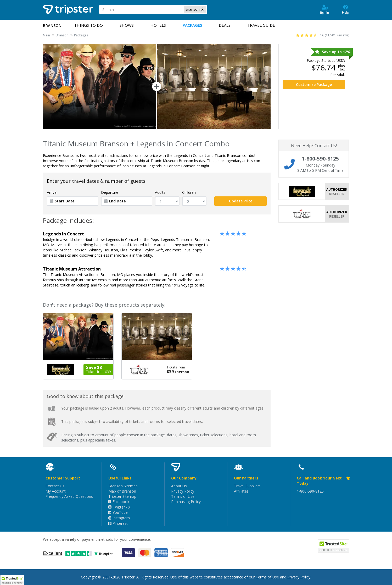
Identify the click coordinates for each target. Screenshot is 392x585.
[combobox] (153, 9)
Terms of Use (183, 496)
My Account (56, 491)
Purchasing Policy (186, 502)
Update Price (241, 201)
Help (346, 9)
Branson (62, 35)
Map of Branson (122, 491)
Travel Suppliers (247, 486)
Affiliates (241, 491)
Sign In (324, 9)
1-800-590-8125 (310, 491)
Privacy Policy (183, 491)
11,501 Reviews (337, 35)
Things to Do (88, 25)
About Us (179, 486)
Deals (225, 25)
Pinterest (118, 523)
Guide (261, 25)
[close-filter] (203, 9)
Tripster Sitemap (122, 496)
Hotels (158, 25)
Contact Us (55, 486)
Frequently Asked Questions (69, 496)
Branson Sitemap (123, 486)
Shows (127, 25)
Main (46, 35)
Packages (192, 25)
